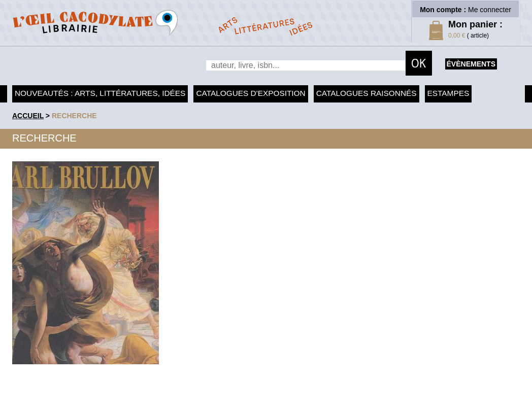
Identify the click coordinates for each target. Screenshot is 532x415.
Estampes (448, 93)
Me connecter (490, 10)
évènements (471, 64)
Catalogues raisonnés (367, 93)
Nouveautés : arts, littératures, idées (100, 93)
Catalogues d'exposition (251, 93)
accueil (28, 116)
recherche (74, 116)
